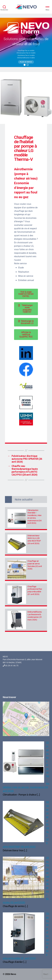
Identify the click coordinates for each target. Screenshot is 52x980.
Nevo (13, 974)
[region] (26, 42)
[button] (25, 65)
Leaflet (27, 735)
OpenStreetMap (33, 735)
